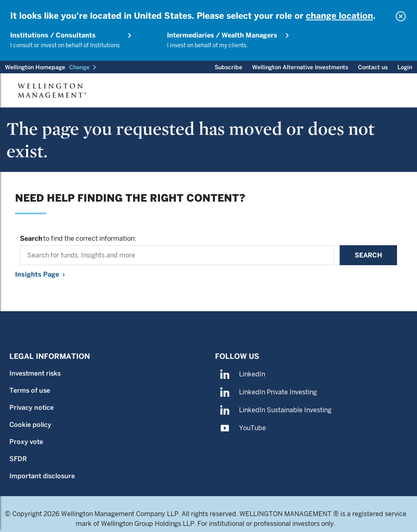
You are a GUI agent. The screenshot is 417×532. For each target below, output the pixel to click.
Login (405, 67)
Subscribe (228, 67)
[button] (84, 67)
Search (368, 255)
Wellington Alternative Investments (300, 67)
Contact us (373, 67)
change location (339, 16)
